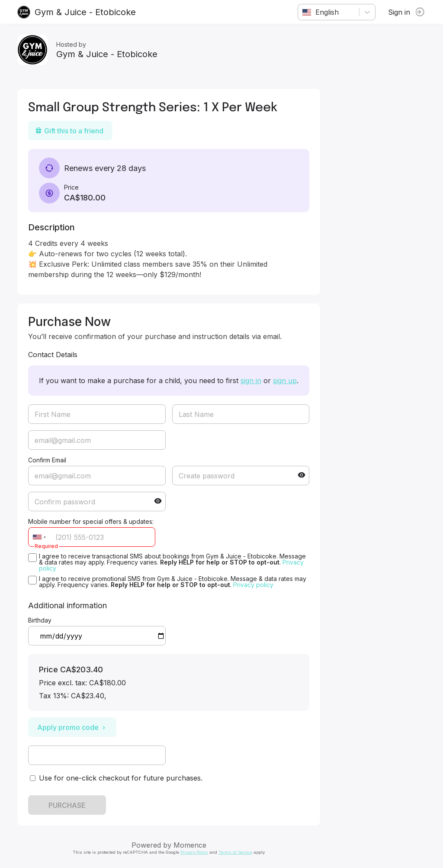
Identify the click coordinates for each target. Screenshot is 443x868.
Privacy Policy (194, 852)
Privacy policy (253, 585)
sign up (285, 381)
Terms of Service (235, 852)
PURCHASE (67, 805)
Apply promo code (72, 727)
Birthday (40, 620)
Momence (190, 845)
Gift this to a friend (69, 131)
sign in (251, 381)
